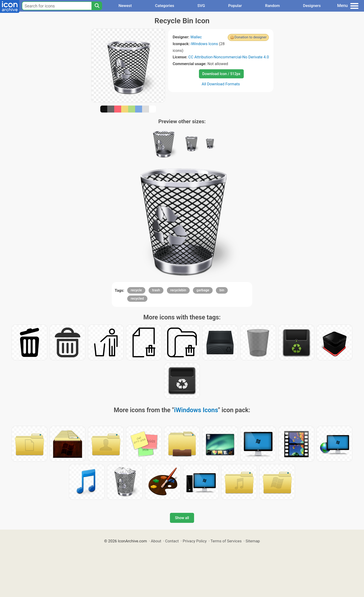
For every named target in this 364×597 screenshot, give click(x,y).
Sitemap (253, 541)
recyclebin (178, 290)
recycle (136, 290)
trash (156, 290)
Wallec (196, 37)
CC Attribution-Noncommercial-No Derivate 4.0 (229, 57)
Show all (182, 518)
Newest (125, 6)
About (156, 541)
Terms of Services (226, 541)
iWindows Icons (204, 44)
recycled (137, 298)
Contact (172, 541)
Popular (235, 6)
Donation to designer (251, 37)
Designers (312, 6)
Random (272, 6)
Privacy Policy (195, 541)
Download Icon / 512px (221, 74)
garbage (203, 290)
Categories (165, 6)
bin (222, 290)
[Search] (97, 6)
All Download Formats (221, 84)
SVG (201, 6)
